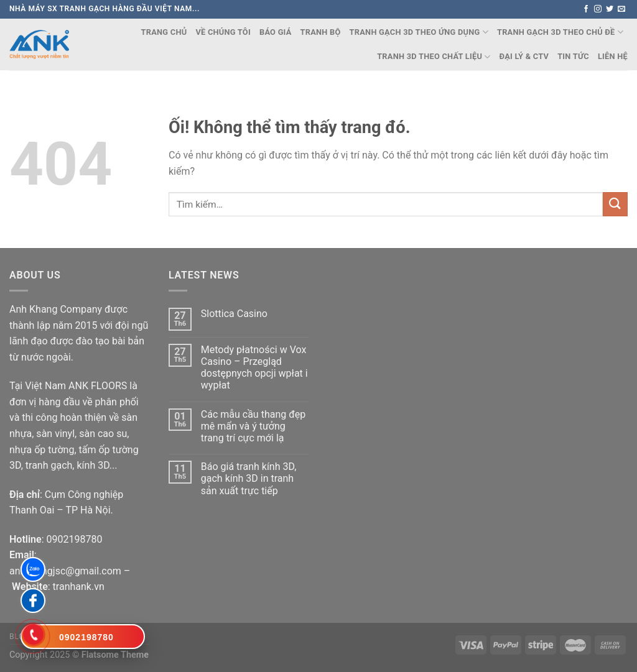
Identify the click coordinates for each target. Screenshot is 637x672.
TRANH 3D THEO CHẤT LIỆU (434, 57)
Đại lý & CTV (524, 56)
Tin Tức (573, 56)
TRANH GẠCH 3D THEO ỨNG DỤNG (419, 32)
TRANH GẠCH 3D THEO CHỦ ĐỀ (560, 32)
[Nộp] (615, 204)
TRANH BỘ (321, 32)
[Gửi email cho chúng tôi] (621, 9)
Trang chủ (164, 32)
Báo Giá (276, 32)
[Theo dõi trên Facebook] (586, 9)
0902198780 (74, 539)
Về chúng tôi (223, 32)
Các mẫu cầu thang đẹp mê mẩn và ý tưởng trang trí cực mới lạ (253, 426)
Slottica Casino (234, 314)
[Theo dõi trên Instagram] (598, 9)
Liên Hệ (613, 56)
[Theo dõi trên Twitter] (610, 9)
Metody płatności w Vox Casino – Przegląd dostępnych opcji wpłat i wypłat (254, 368)
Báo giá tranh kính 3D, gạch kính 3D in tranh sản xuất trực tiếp (249, 478)
